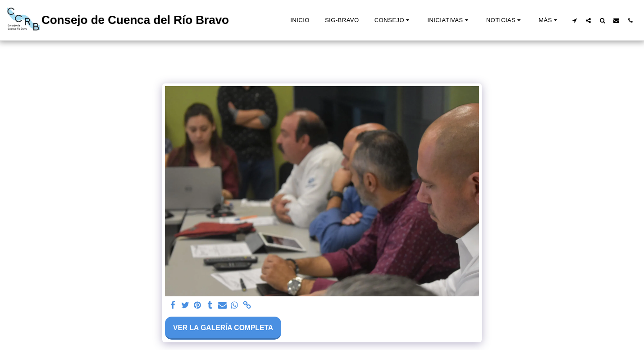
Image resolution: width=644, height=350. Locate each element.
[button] (393, 20)
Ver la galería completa (223, 328)
